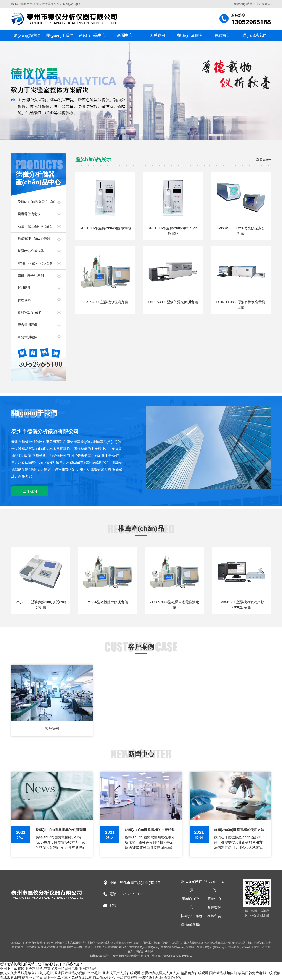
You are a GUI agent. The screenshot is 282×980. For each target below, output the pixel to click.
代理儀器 (24, 300)
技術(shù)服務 (190, 35)
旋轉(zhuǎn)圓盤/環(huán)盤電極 (36, 204)
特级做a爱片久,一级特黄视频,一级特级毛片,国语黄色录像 (137, 978)
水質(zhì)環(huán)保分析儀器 (35, 265)
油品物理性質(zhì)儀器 (34, 239)
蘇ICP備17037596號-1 (177, 956)
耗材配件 (24, 288)
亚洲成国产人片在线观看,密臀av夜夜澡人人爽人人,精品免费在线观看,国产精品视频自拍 (170, 973)
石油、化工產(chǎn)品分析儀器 (35, 228)
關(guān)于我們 (60, 35)
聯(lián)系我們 (255, 35)
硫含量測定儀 (27, 325)
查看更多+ (263, 159)
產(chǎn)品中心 (92, 35)
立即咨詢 (30, 491)
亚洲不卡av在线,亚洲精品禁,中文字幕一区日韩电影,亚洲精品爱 (48, 968)
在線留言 (265, 4)
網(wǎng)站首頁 (245, 4)
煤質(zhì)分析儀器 (31, 251)
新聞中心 (125, 35)
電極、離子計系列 (31, 275)
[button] (137, 135)
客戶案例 (157, 35)
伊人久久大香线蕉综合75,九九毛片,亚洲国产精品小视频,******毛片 (51, 973)
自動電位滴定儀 (29, 214)
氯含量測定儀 (27, 337)
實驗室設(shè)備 (30, 312)
